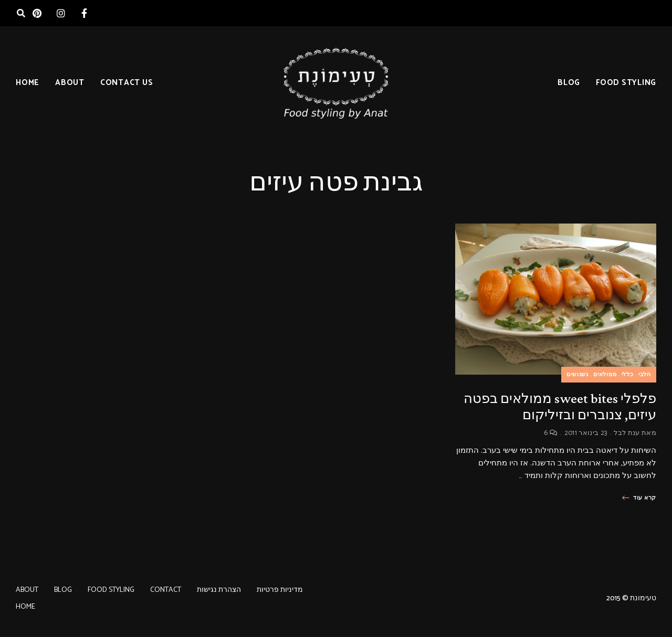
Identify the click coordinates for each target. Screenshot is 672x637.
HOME (28, 83)
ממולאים (605, 375)
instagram (61, 13)
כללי (628, 375)
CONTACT (166, 590)
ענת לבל (627, 433)
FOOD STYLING (626, 83)
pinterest (37, 13)
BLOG (569, 83)
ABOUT (70, 83)
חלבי (645, 375)
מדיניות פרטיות (280, 590)
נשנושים (577, 375)
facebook (84, 13)
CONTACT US (127, 83)
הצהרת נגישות (219, 590)
